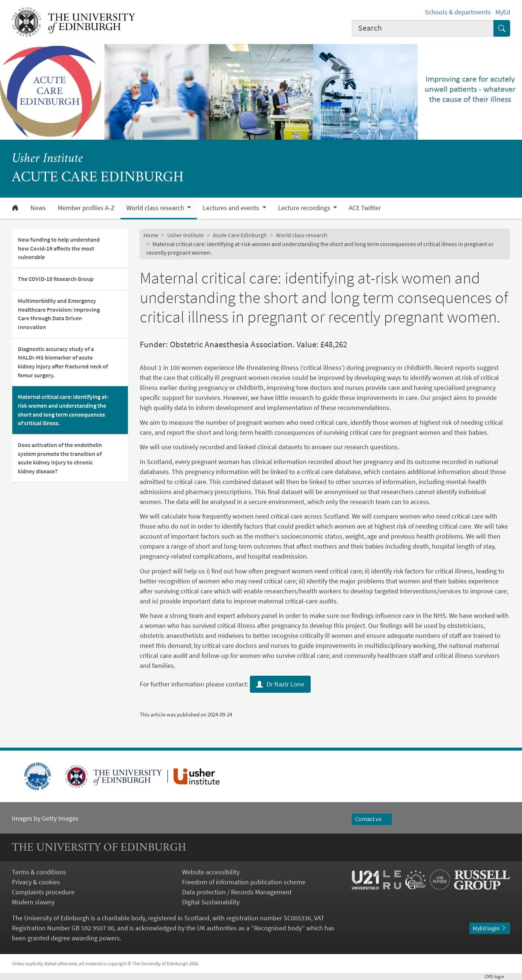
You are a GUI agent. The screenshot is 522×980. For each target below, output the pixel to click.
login (497, 976)
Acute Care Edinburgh (240, 235)
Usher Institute (47, 159)
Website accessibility (211, 872)
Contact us (372, 819)
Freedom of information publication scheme (244, 882)
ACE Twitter (365, 208)
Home (151, 235)
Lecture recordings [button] (305, 208)
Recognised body (278, 928)
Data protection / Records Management (237, 892)
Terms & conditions (39, 872)
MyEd (503, 12)
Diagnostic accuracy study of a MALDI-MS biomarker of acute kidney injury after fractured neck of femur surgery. (63, 362)
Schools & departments (458, 12)
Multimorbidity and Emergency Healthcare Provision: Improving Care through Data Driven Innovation (59, 314)
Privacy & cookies (36, 882)
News (38, 208)
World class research (302, 235)
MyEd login (490, 928)
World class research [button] (156, 208)
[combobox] (423, 28)
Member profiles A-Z (86, 208)
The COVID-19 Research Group (56, 279)
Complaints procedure (43, 892)
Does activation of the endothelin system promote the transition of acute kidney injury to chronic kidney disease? (60, 458)
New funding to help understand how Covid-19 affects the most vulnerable (59, 248)
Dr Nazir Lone (280, 684)
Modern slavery (33, 902)
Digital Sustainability (211, 902)
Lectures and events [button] (232, 208)
